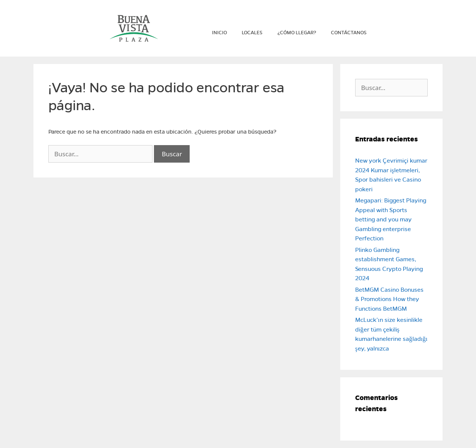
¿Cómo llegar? (297, 33)
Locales (252, 33)
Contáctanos (349, 33)
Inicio (219, 33)
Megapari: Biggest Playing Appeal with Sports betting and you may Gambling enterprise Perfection (391, 219)
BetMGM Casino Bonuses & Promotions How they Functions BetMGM (389, 299)
